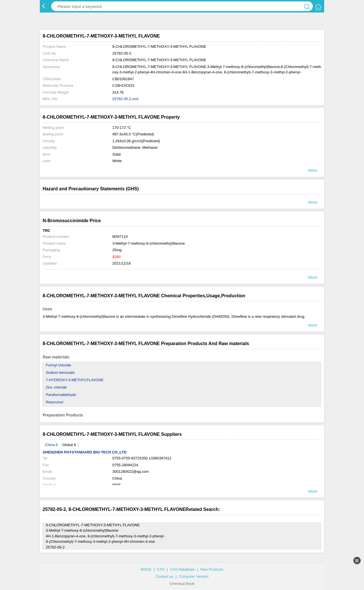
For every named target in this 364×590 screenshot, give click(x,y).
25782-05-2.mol (125, 99)
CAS (161, 569)
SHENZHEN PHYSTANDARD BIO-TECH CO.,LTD (85, 452)
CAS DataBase (182, 569)
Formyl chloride (58, 365)
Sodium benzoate (60, 373)
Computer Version (194, 576)
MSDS (146, 569)
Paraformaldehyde (61, 395)
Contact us (164, 576)
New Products (212, 569)
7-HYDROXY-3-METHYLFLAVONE (75, 380)
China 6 (51, 445)
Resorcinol (54, 402)
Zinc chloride (56, 387)
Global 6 (69, 445)
